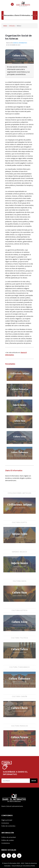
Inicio (5, 26)
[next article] (34, 15)
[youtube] (19, 856)
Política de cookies (8, 840)
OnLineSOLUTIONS (29, 866)
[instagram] (14, 856)
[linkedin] (9, 856)
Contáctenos (6, 843)
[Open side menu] (12, 4)
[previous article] (36, 15)
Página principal (7, 820)
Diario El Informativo (20, 43)
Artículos (12, 26)
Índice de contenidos (8, 826)
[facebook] (4, 856)
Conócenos (5, 823)
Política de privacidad (9, 837)
